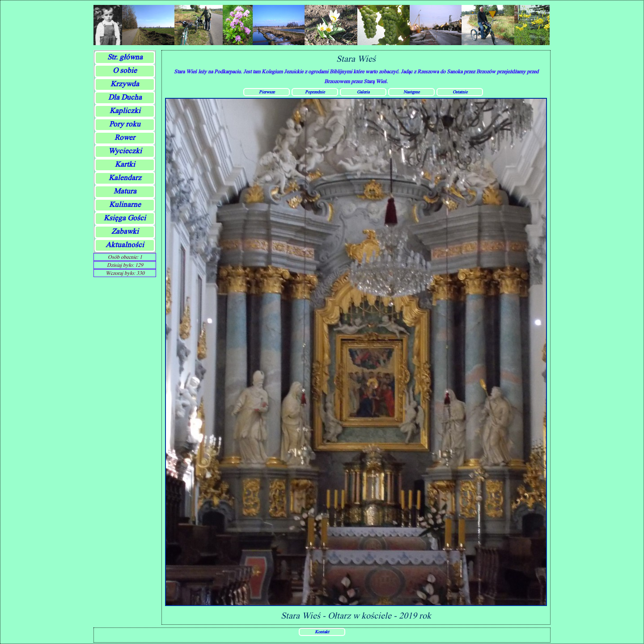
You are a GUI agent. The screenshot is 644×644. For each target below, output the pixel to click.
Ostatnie (460, 92)
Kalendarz (125, 178)
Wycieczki (125, 151)
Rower (125, 137)
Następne (411, 92)
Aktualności (125, 245)
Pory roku (125, 124)
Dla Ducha (125, 97)
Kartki (125, 164)
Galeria (363, 92)
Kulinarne (125, 204)
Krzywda (125, 84)
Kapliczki (125, 111)
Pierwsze (267, 92)
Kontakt (322, 631)
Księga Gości (125, 218)
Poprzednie (315, 92)
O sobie (125, 70)
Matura (125, 191)
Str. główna (125, 57)
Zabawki (125, 231)
